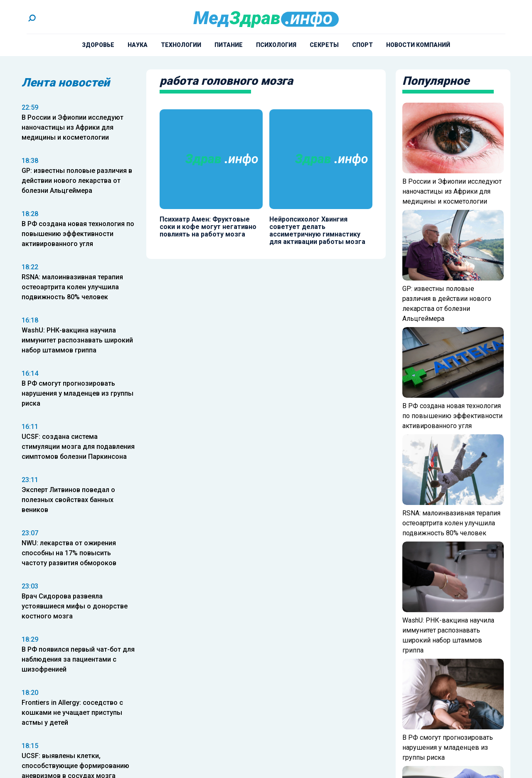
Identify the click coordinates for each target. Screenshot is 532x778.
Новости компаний (418, 45)
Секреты (324, 45)
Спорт (362, 45)
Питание (229, 45)
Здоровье (98, 45)
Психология (276, 45)
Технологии (181, 45)
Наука (138, 45)
